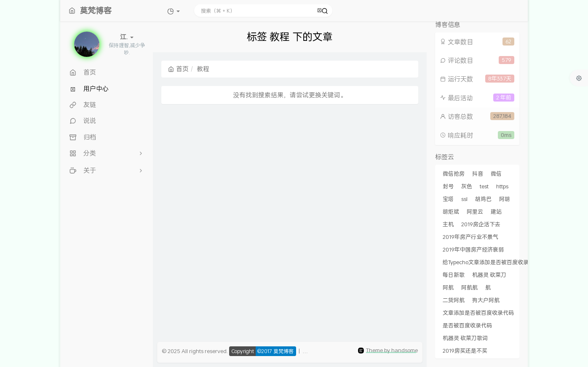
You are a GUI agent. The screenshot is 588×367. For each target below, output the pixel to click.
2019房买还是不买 (465, 351)
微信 (496, 174)
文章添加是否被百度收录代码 (478, 313)
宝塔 (448, 199)
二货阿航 (454, 300)
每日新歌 (454, 275)
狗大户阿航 (486, 300)
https (502, 186)
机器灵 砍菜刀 (489, 275)
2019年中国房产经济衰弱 (473, 249)
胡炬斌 (451, 212)
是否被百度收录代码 (467, 325)
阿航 (448, 287)
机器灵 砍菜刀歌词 (465, 338)
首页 (178, 69)
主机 (448, 224)
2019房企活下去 (481, 224)
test (484, 186)
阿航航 (469, 287)
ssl (464, 199)
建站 (496, 212)
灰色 (467, 186)
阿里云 (475, 212)
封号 (448, 186)
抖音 (478, 174)
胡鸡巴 (483, 199)
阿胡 (505, 199)
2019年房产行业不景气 (470, 237)
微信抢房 (454, 174)
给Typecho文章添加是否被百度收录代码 (491, 262)
